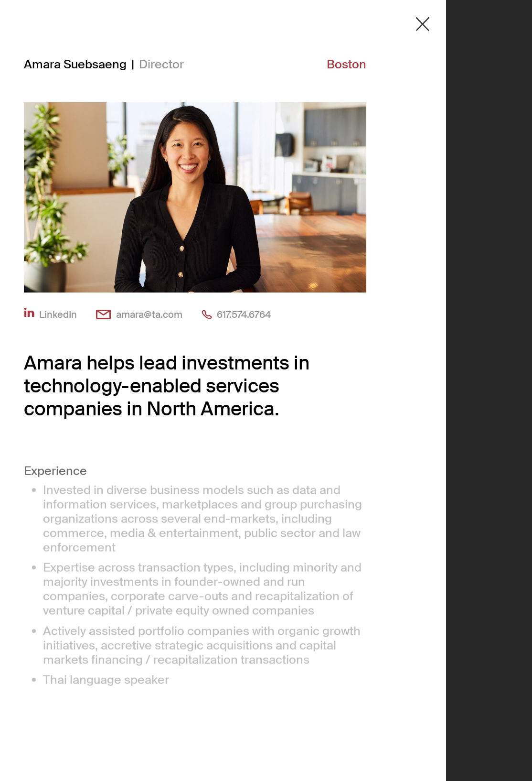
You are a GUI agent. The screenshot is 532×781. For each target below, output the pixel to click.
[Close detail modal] (423, 24)
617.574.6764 (244, 314)
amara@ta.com (149, 314)
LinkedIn (58, 314)
